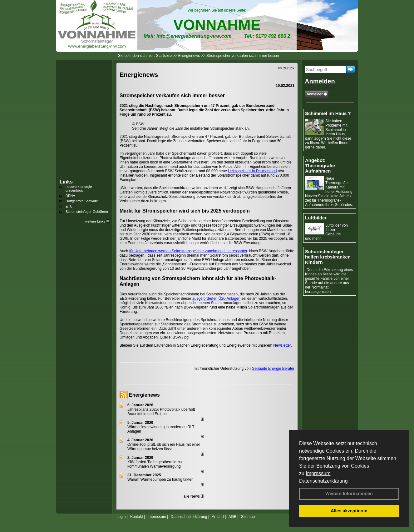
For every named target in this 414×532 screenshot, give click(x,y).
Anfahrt (218, 517)
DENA (70, 196)
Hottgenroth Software (82, 201)
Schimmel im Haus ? (328, 113)
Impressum (318, 473)
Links (66, 182)
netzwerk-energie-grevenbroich (79, 188)
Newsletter (282, 345)
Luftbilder (316, 218)
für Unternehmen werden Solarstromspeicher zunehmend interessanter (188, 251)
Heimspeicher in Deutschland (252, 171)
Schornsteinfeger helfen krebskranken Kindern (328, 257)
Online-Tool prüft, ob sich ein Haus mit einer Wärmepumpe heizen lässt (164, 447)
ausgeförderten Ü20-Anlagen (216, 299)
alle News (194, 496)
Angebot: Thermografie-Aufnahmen (321, 166)
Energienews (144, 395)
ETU (69, 206)
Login (121, 517)
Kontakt (137, 517)
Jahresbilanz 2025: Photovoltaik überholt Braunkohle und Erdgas (161, 412)
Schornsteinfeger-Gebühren (87, 212)
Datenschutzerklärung (323, 481)
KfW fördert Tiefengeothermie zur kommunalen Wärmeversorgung (155, 464)
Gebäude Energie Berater (273, 369)
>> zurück (286, 68)
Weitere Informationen (349, 494)
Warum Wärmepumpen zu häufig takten (160, 479)
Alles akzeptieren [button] (349, 511)
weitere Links (97, 221)
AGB (232, 517)
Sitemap (248, 517)
